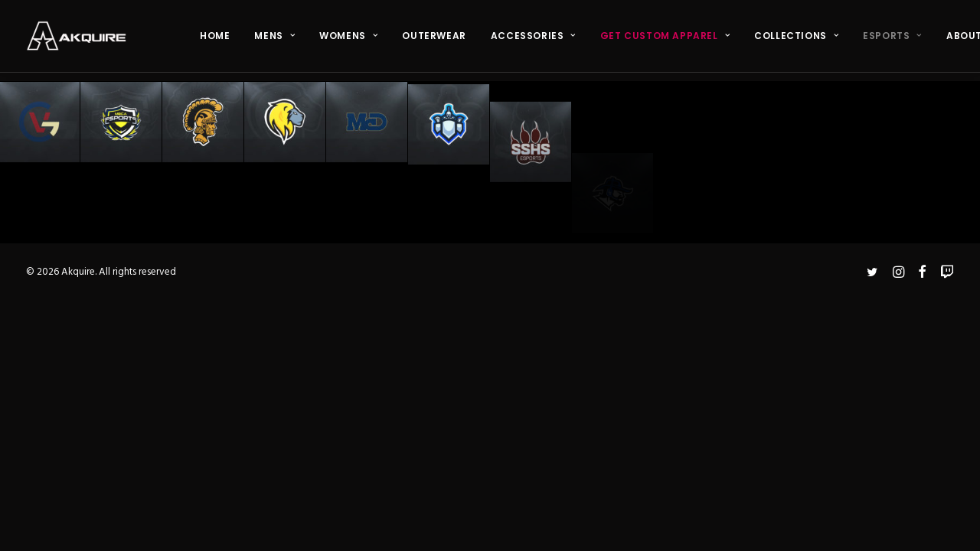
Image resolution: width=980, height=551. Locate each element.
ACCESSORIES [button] (533, 36)
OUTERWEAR (434, 36)
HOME (215, 36)
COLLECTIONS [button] (796, 36)
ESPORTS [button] (892, 36)
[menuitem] (215, 36)
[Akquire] (76, 36)
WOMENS (348, 36)
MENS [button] (274, 36)
